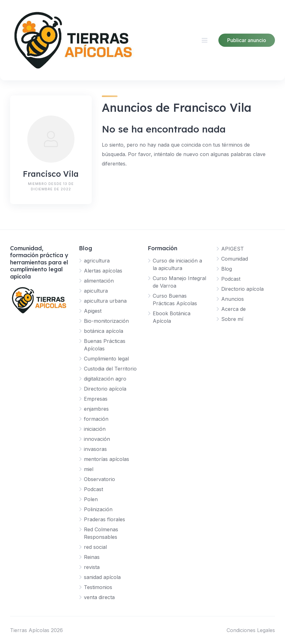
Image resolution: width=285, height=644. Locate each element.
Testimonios (98, 587)
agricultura (97, 261)
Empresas (96, 399)
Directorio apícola (105, 389)
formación (96, 419)
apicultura (96, 291)
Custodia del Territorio (110, 369)
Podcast (93, 489)
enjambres (96, 409)
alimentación (99, 281)
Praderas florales (104, 519)
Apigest (93, 311)
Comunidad (235, 259)
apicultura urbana (105, 301)
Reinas (92, 557)
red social (95, 547)
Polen (91, 499)
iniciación (95, 429)
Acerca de (233, 309)
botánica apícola (104, 331)
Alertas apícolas (103, 271)
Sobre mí (232, 319)
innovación (97, 439)
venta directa (99, 597)
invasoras (95, 449)
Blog (227, 269)
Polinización (98, 509)
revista (92, 567)
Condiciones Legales (251, 630)
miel (89, 469)
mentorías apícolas (107, 459)
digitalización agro (105, 379)
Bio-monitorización (106, 321)
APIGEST (233, 249)
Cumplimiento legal (106, 359)
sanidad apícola (102, 577)
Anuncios (233, 299)
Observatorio (99, 479)
